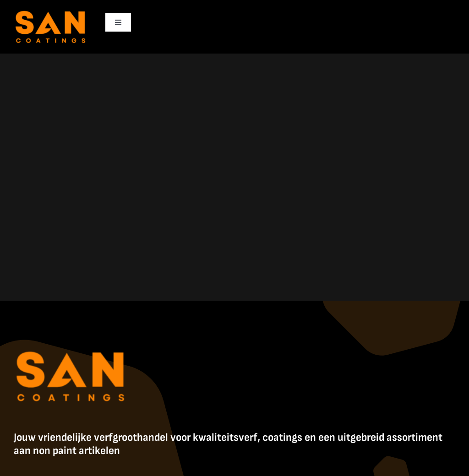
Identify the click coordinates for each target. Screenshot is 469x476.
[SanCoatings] (51, 9)
